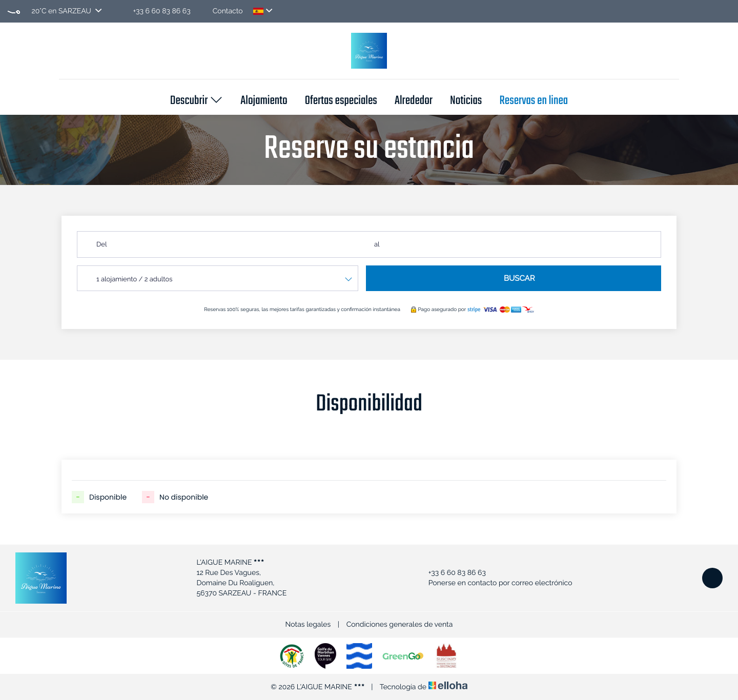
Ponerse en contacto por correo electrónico (495, 583)
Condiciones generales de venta (400, 625)
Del (101, 245)
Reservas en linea (534, 101)
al (377, 245)
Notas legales (308, 625)
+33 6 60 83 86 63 (451, 573)
